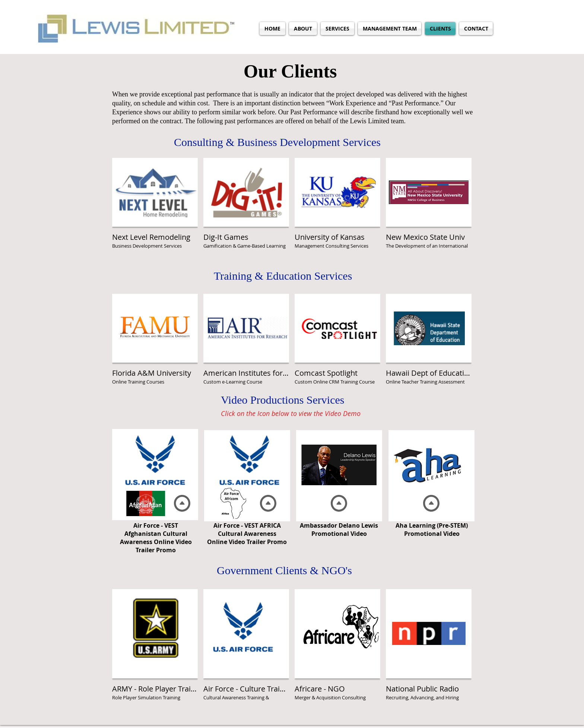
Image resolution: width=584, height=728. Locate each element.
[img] (429, 207)
